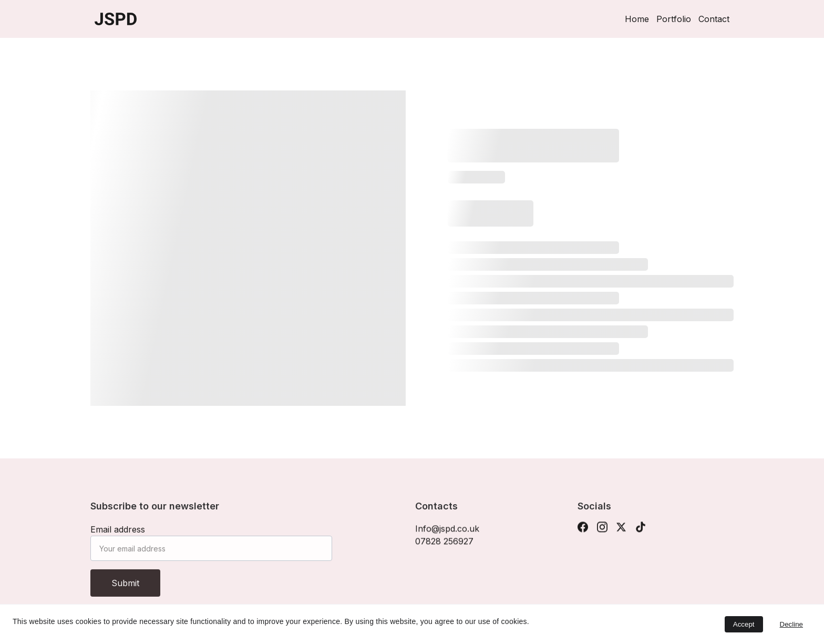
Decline (791, 624)
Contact (714, 19)
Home (637, 19)
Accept (744, 624)
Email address (118, 535)
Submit (125, 588)
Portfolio (674, 19)
